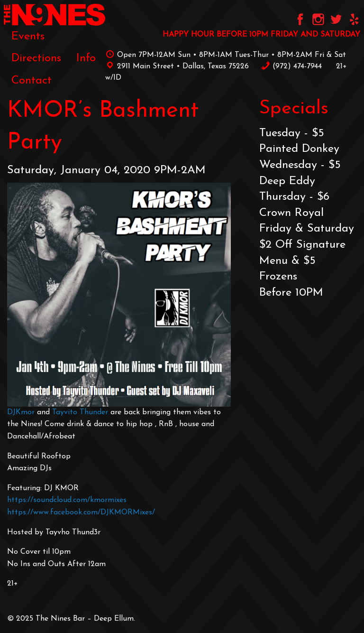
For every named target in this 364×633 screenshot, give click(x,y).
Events (28, 37)
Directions (36, 58)
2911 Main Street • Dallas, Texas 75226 (177, 66)
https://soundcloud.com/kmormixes (67, 500)
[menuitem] (28, 37)
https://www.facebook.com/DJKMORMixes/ (81, 512)
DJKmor (21, 412)
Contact (32, 81)
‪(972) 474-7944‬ (291, 66)
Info (86, 58)
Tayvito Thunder (80, 412)
